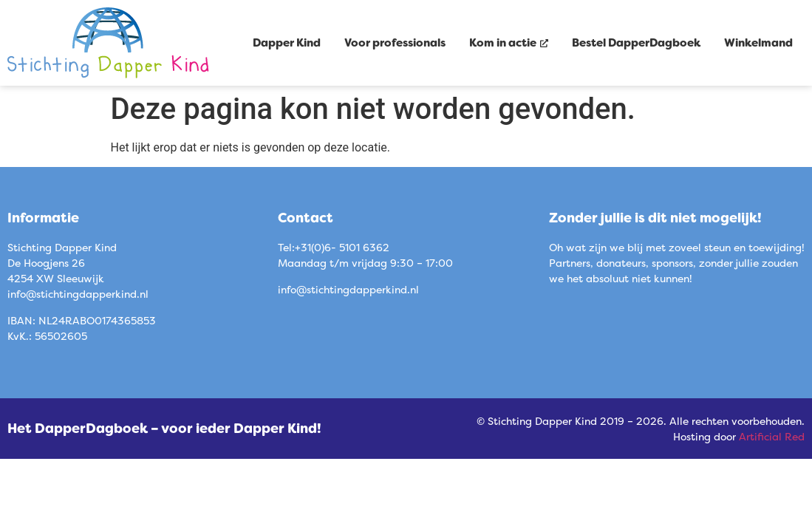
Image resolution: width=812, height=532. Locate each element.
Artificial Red (772, 436)
